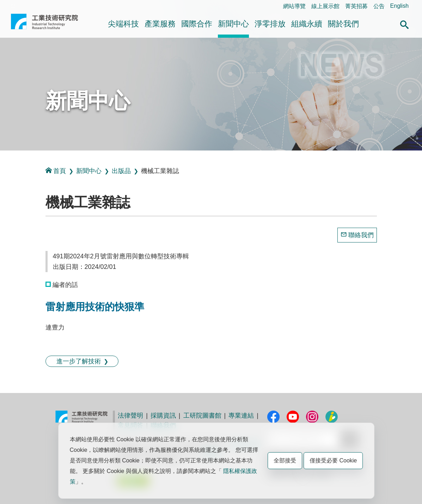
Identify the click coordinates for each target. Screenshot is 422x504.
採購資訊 (163, 416)
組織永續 (307, 24)
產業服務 (160, 24)
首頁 (56, 171)
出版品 (121, 171)
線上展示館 (325, 6)
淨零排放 (270, 24)
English (399, 6)
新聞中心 (233, 24)
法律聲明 (130, 416)
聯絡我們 (361, 235)
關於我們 (343, 24)
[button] (404, 24)
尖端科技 (123, 24)
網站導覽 (294, 6)
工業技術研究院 (44, 24)
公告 (379, 6)
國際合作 (197, 24)
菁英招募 (356, 6)
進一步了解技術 (79, 361)
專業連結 (241, 416)
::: (13, 6)
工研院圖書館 (202, 416)
